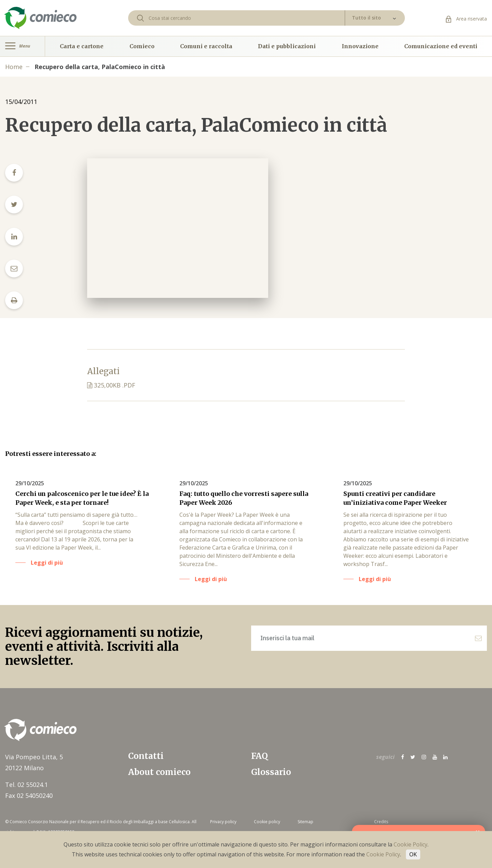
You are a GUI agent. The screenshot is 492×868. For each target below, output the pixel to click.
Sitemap (305, 822)
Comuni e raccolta (206, 46)
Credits (381, 822)
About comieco (159, 772)
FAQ (259, 756)
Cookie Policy (411, 844)
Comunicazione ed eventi (441, 46)
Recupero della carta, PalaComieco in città (100, 67)
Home (14, 67)
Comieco (142, 46)
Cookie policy (267, 822)
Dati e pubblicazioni (287, 46)
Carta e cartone (82, 46)
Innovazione (360, 46)
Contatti (146, 756)
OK (413, 854)
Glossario (271, 772)
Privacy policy (223, 822)
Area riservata (466, 19)
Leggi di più (47, 563)
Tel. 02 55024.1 (26, 785)
